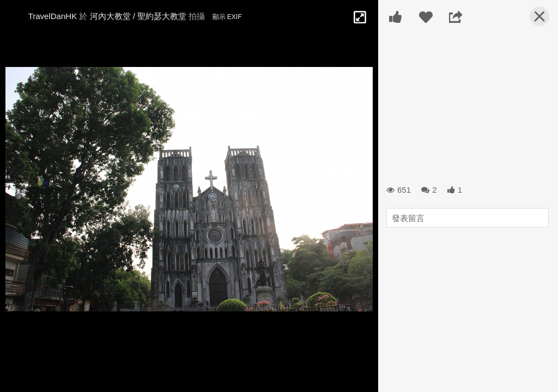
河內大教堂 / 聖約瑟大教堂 (139, 16)
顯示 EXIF (227, 17)
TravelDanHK (53, 16)
